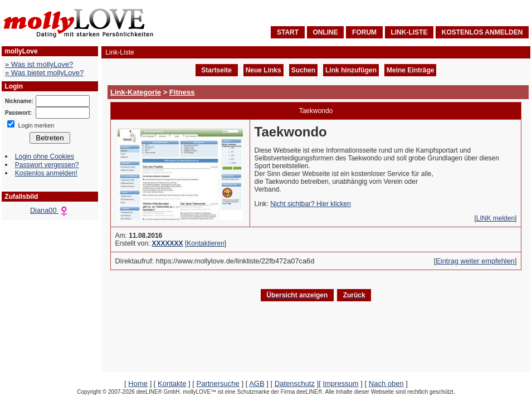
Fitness (182, 92)
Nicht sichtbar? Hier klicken (311, 204)
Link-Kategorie (136, 92)
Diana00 (50, 210)
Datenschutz (295, 383)
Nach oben (386, 383)
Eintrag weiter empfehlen (475, 261)
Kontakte (172, 383)
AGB (257, 383)
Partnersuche (218, 383)
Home (138, 383)
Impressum (340, 383)
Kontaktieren (205, 243)
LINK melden (496, 218)
